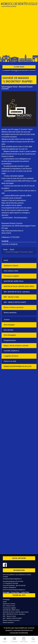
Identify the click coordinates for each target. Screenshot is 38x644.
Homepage (6, 599)
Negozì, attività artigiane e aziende (16, 346)
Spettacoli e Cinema (11, 266)
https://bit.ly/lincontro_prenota (13, 203)
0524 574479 (6, 233)
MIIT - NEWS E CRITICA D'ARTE (15, 302)
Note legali (6, 592)
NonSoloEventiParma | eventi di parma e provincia (19, 6)
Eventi (6, 260)
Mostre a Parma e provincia (14, 307)
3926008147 (12, 588)
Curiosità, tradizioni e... (12, 351)
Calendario (24, 640)
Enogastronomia (10, 340)
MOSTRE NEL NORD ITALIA (14, 281)
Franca (28, 181)
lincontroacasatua (20, 218)
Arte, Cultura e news (11, 271)
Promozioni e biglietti (11, 276)
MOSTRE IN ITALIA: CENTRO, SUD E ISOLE (19, 286)
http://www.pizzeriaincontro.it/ (13, 231)
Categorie (14, 640)
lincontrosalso (7, 218)
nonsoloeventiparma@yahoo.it (12, 579)
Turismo (7, 320)
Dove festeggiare (10, 335)
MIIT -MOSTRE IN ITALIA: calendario (17, 292)
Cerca (33, 640)
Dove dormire (8, 330)
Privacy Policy (15, 592)
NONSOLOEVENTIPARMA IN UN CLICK (18, 366)
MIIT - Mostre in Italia (11, 297)
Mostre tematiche (10, 313)
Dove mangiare (9, 325)
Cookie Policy (25, 592)
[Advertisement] (19, 32)
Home (5, 640)
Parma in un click (10, 361)
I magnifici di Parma (11, 356)
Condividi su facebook (9, 244)
